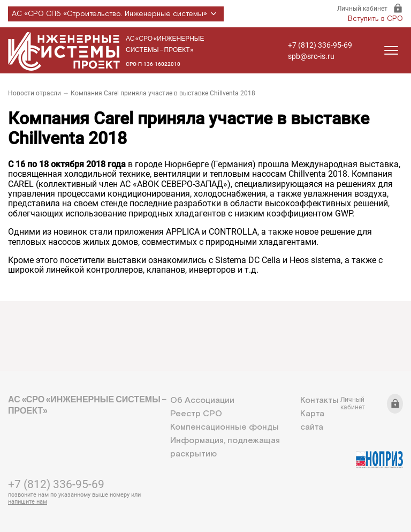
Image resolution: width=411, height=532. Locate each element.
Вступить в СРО (375, 19)
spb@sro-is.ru (311, 56)
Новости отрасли (35, 93)
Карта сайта (312, 421)
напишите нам (28, 502)
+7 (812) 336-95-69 (320, 45)
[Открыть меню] (391, 50)
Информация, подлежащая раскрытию (225, 447)
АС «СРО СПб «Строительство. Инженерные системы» (116, 14)
